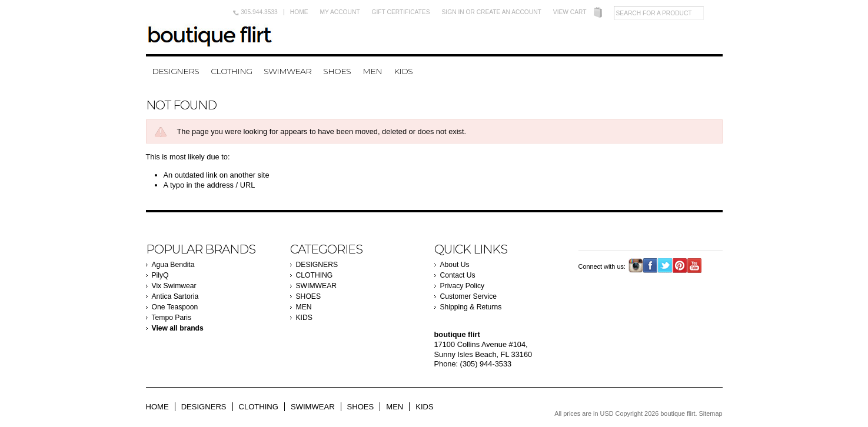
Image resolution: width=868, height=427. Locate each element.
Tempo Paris (172, 318)
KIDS (403, 71)
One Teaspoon (175, 307)
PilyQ (160, 275)
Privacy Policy (463, 286)
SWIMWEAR (287, 71)
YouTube (695, 266)
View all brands (178, 328)
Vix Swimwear (174, 286)
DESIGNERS (175, 71)
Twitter (665, 266)
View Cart (570, 12)
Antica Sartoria (175, 296)
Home (299, 12)
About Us (455, 265)
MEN (372, 71)
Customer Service (469, 296)
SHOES (337, 71)
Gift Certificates (401, 12)
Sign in (453, 12)
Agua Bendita (173, 265)
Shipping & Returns (471, 307)
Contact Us (458, 275)
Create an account (509, 12)
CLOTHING (231, 71)
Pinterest (680, 266)
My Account (340, 12)
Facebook (651, 266)
